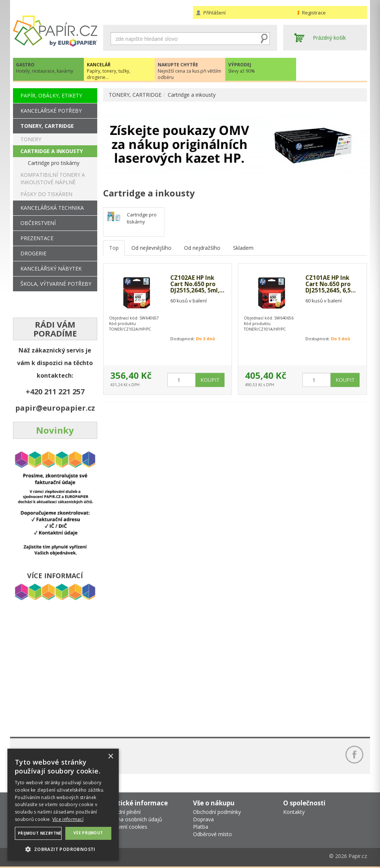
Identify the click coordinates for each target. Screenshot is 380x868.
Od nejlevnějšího (151, 248)
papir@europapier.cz (55, 408)
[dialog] (63, 805)
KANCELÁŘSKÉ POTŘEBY (51, 111)
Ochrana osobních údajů (133, 819)
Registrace (314, 13)
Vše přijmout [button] (88, 833)
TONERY (31, 139)
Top (114, 248)
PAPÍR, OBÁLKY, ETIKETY (51, 95)
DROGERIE (33, 253)
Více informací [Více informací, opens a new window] (68, 819)
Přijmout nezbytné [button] (40, 833)
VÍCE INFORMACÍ (55, 576)
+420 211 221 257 (55, 392)
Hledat (264, 39)
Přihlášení (214, 13)
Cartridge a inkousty (192, 95)
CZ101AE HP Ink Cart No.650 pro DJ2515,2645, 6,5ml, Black (329, 284)
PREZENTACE (37, 238)
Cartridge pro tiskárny (142, 218)
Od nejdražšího (202, 248)
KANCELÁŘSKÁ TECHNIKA (52, 208)
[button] (63, 849)
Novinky (55, 430)
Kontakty (294, 812)
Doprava (203, 819)
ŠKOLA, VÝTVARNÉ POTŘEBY (56, 284)
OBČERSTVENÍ (38, 223)
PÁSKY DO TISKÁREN (46, 194)
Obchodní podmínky (217, 812)
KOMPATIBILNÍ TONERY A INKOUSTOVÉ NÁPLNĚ (53, 178)
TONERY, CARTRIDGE (135, 95)
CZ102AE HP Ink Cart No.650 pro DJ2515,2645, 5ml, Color (196, 284)
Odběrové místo (212, 834)
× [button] (110, 757)
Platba (201, 827)
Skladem (243, 248)
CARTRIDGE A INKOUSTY (52, 151)
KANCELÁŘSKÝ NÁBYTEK (51, 269)
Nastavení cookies (125, 827)
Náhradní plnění (122, 812)
